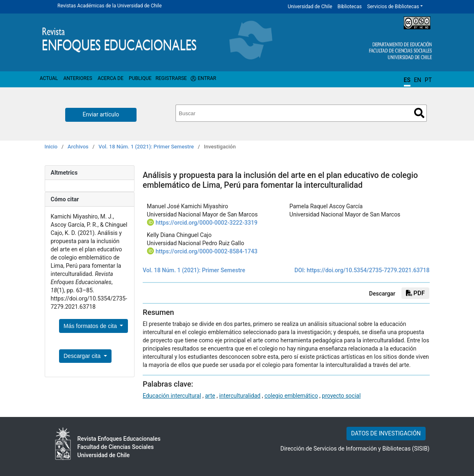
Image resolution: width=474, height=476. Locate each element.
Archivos (78, 147)
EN (417, 80)
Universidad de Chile (310, 7)
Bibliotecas (350, 7)
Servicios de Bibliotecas (393, 7)
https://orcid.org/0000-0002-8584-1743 (206, 251)
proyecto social (341, 396)
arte (210, 396)
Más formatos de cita (91, 326)
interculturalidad (240, 396)
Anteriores (77, 78)
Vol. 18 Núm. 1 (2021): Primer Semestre (146, 147)
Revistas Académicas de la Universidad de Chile (109, 6)
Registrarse (171, 78)
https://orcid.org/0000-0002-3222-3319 (206, 223)
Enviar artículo (101, 114)
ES (407, 80)
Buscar (419, 113)
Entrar (207, 78)
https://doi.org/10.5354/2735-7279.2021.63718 (368, 270)
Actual (49, 78)
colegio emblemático (291, 396)
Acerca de (111, 78)
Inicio (51, 147)
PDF (415, 293)
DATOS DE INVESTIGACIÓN (386, 433)
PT (428, 80)
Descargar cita (83, 356)
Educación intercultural (172, 396)
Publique (140, 78)
